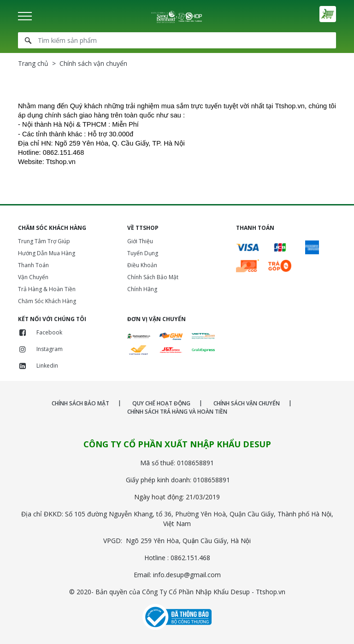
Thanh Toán (33, 265)
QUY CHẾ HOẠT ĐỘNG (161, 403)
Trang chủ (33, 63)
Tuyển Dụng (143, 253)
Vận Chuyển (33, 277)
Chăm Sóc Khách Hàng (47, 301)
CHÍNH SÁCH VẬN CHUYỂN (247, 403)
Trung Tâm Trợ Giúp (44, 241)
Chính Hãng (142, 289)
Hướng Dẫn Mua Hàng (47, 253)
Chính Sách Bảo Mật (153, 277)
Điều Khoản (142, 265)
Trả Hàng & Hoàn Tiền (47, 289)
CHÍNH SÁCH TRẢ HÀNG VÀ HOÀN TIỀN (177, 412)
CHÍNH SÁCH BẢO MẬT (80, 403)
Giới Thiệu (140, 241)
